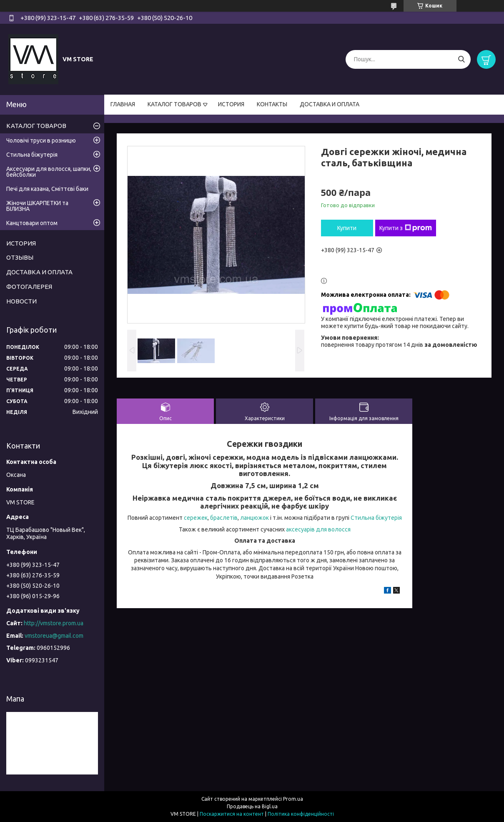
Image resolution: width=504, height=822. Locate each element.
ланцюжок (255, 518)
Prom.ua (293, 799)
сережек (196, 518)
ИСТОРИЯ (231, 104)
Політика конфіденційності (301, 814)
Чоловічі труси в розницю (41, 140)
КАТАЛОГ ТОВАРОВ (174, 104)
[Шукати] (461, 59)
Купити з (406, 228)
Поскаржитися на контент (232, 814)
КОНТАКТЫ (272, 104)
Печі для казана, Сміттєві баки (47, 189)
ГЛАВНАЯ (123, 104)
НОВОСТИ (21, 301)
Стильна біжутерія (376, 518)
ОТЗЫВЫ (20, 257)
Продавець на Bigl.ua (252, 806)
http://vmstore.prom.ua (54, 623)
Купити (347, 228)
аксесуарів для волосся (318, 529)
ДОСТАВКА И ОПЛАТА (330, 104)
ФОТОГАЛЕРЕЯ (29, 287)
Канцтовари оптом (32, 223)
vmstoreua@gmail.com (54, 636)
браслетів (224, 518)
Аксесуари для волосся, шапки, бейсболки (49, 172)
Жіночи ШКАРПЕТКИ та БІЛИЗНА (37, 206)
